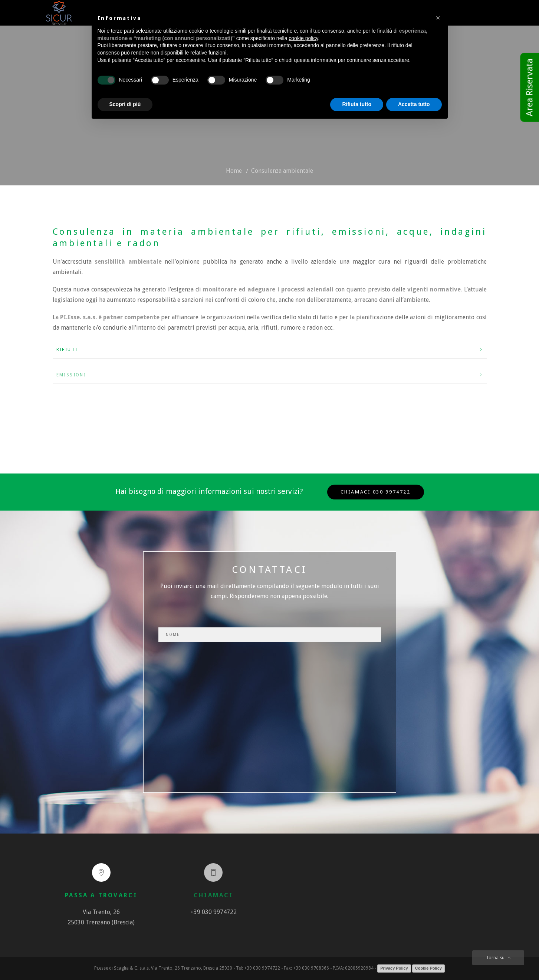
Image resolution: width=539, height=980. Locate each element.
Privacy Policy (394, 968)
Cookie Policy (428, 968)
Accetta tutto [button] (414, 104)
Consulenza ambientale (282, 171)
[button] (438, 18)
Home (234, 171)
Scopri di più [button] (125, 104)
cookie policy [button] (303, 38)
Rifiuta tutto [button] (357, 104)
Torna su (498, 958)
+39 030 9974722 (213, 912)
